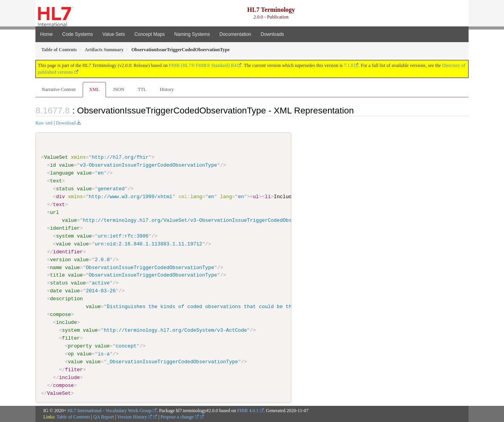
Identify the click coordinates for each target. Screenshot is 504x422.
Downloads (272, 34)
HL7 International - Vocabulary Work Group (110, 410)
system (65, 236)
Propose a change (180, 417)
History (167, 89)
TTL (142, 89)
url (55, 212)
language (62, 173)
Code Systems (78, 34)
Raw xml (44, 123)
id (53, 165)
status (65, 189)
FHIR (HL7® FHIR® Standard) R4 (203, 65)
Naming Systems (192, 34)
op (71, 354)
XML (94, 89)
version (60, 259)
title (57, 275)
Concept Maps (149, 34)
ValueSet (56, 157)
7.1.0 (348, 65)
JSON (119, 89)
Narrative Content (59, 89)
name (56, 267)
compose (60, 314)
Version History (135, 417)
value (67, 165)
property (80, 346)
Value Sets (114, 34)
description (66, 299)
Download (66, 123)
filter (71, 338)
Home (46, 34)
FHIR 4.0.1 (248, 410)
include (66, 322)
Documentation (235, 34)
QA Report (104, 417)
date (56, 291)
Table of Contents (73, 417)
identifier (65, 228)
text (56, 181)
